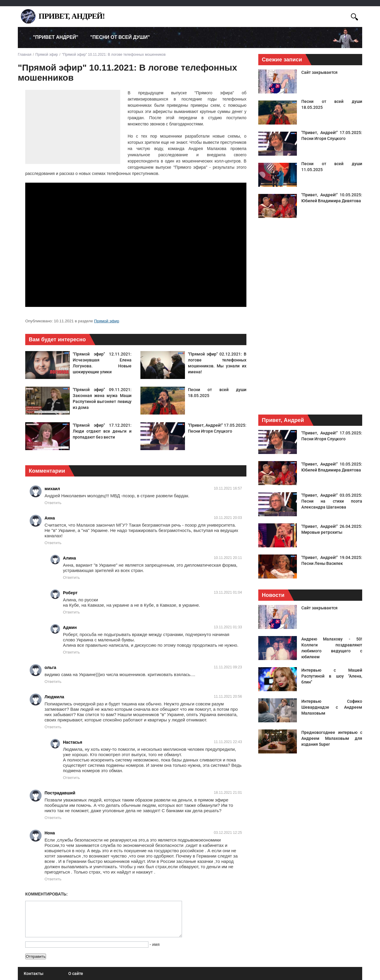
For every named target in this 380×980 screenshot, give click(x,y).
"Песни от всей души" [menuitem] (120, 37)
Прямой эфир (107, 321)
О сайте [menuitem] (76, 973)
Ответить (53, 503)
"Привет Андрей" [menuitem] (56, 37)
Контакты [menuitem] (34, 973)
